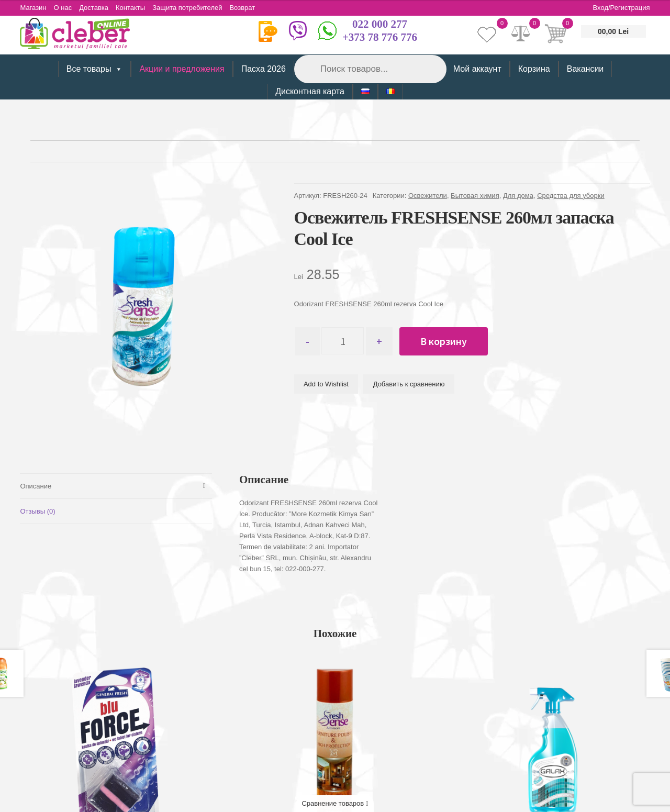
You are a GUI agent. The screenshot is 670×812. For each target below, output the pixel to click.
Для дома (518, 196)
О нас (64, 8)
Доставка (95, 8)
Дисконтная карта (310, 91)
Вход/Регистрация (622, 8)
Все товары (95, 69)
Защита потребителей (189, 8)
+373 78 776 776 (380, 37)
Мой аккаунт (477, 69)
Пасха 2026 (264, 69)
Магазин (33, 8)
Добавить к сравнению (409, 384)
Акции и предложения (182, 69)
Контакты (132, 8)
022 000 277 (380, 24)
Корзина (534, 69)
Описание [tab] (36, 486)
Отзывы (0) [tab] (37, 511)
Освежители (428, 196)
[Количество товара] (344, 341)
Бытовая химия (475, 196)
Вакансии (585, 69)
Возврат (245, 8)
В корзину (446, 341)
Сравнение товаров (335, 803)
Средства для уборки (571, 196)
